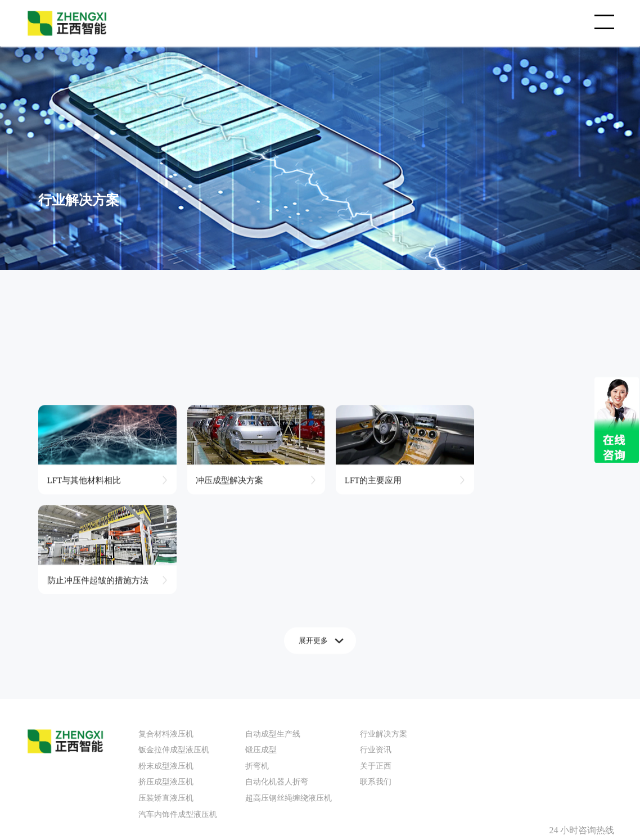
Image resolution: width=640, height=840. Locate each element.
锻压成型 (261, 645)
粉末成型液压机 (166, 661)
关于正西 (376, 661)
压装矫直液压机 (166, 693)
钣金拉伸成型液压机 (174, 645)
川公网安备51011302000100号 (274, 780)
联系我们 (376, 677)
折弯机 (257, 661)
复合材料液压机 (166, 629)
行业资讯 (376, 645)
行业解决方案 (384, 629)
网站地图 (339, 780)
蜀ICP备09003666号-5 (191, 780)
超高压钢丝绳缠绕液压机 (289, 693)
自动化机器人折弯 (277, 677)
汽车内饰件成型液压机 (178, 709)
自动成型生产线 (273, 629)
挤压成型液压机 (166, 677)
